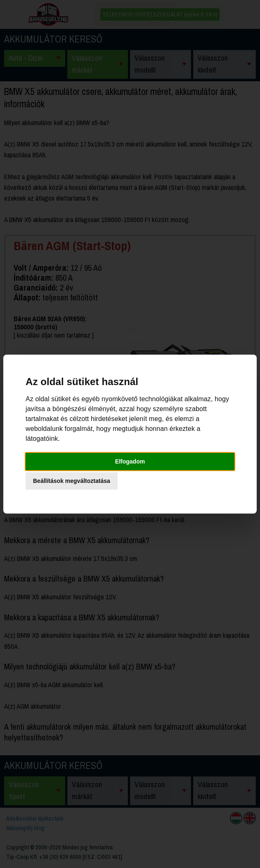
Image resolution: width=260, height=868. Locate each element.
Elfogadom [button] (130, 461)
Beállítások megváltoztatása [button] (72, 481)
